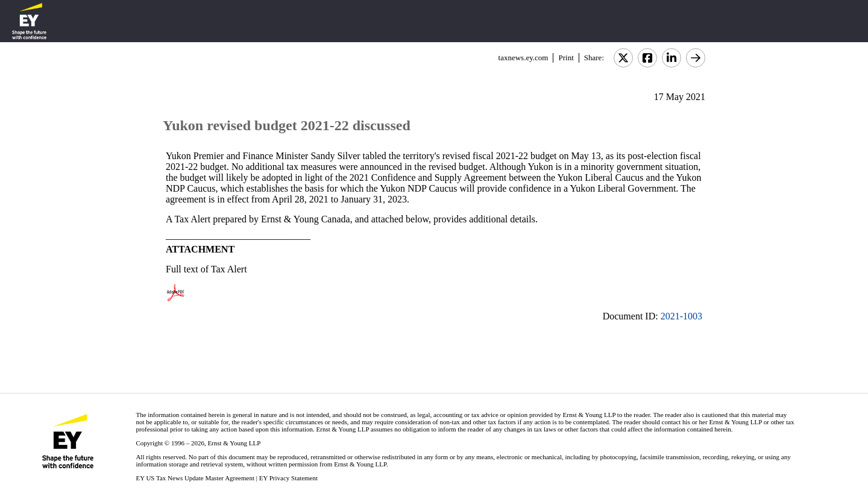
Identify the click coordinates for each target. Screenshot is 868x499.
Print (566, 58)
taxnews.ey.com (524, 58)
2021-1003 (681, 316)
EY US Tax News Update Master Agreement (195, 478)
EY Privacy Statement (288, 478)
